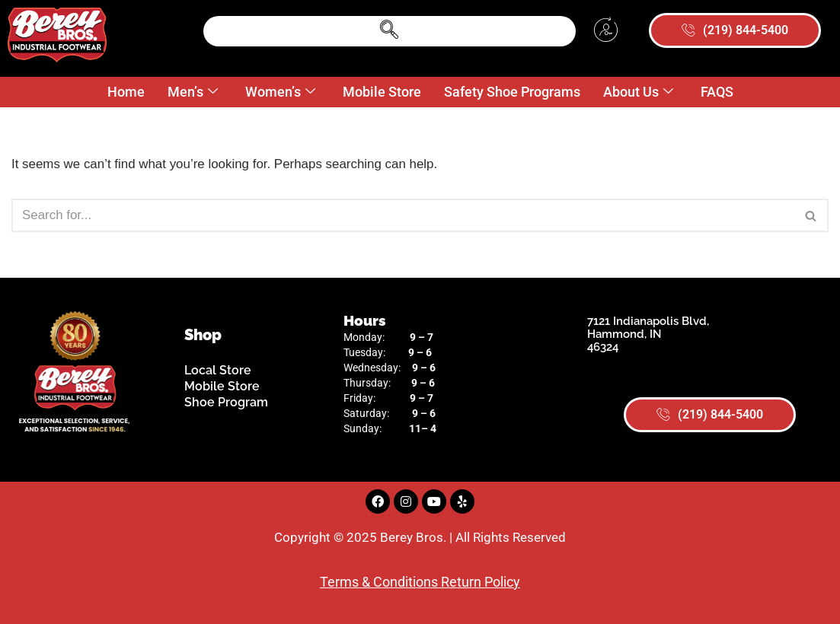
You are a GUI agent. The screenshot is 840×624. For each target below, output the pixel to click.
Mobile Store (382, 92)
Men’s (193, 92)
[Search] (403, 215)
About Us (638, 92)
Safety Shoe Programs (512, 92)
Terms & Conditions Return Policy (420, 582)
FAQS (717, 92)
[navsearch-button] (390, 31)
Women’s (280, 92)
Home (126, 92)
